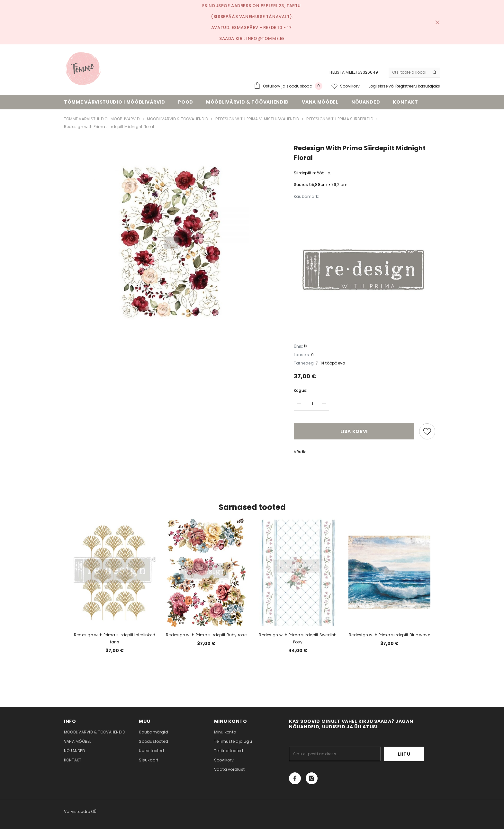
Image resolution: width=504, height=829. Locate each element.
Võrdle (300, 452)
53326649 (368, 72)
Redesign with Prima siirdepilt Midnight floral (109, 127)
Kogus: (301, 390)
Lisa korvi (354, 431)
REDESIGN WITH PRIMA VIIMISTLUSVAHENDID (257, 119)
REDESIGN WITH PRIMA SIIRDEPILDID (340, 119)
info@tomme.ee (265, 38)
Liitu (404, 754)
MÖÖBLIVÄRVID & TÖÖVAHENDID (177, 119)
